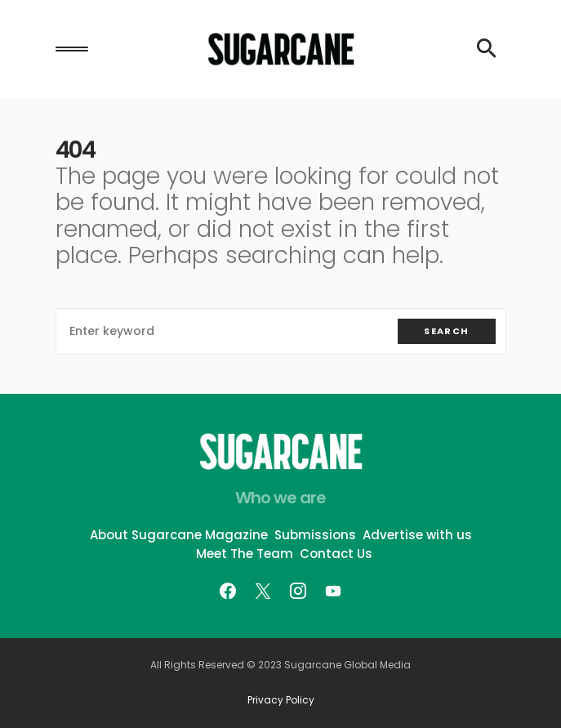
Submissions (315, 535)
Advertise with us (417, 535)
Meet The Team (245, 554)
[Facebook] (228, 591)
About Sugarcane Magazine (179, 535)
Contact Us (336, 554)
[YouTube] (333, 591)
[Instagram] (298, 591)
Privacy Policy (281, 700)
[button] (72, 49)
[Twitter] (263, 591)
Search (446, 331)
